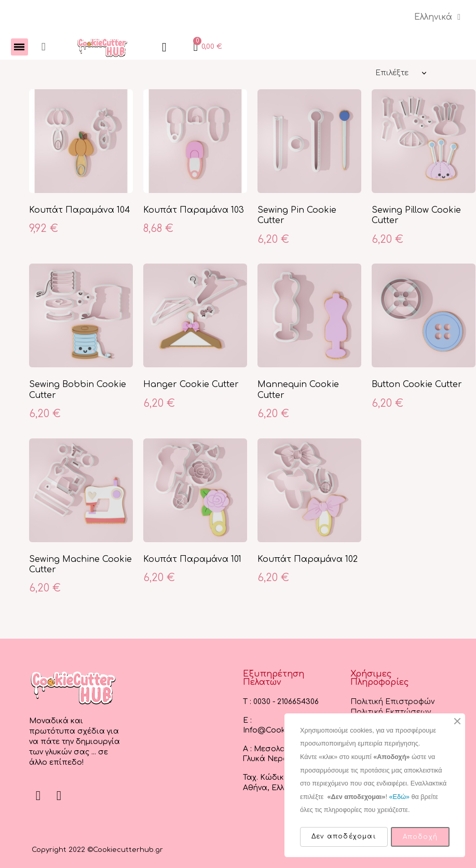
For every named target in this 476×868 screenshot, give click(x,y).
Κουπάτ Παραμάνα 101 (192, 560)
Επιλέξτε (392, 73)
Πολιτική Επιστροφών (392, 702)
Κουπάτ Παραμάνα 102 (308, 560)
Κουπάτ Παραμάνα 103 (194, 211)
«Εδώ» (399, 797)
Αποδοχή (420, 837)
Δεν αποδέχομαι (344, 836)
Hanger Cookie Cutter (191, 385)
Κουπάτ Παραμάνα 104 (80, 211)
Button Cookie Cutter (417, 385)
